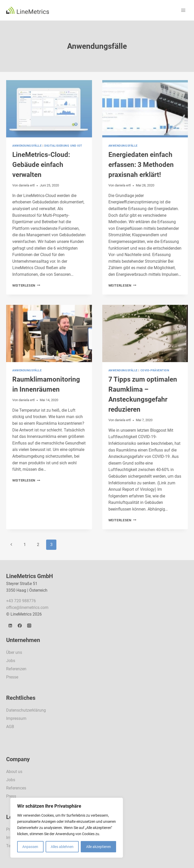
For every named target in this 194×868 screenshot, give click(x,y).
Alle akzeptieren (99, 847)
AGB (10, 727)
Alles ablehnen (62, 847)
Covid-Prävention (155, 370)
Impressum (16, 718)
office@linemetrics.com (27, 607)
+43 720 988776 (21, 601)
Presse (12, 677)
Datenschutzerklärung (26, 710)
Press (11, 796)
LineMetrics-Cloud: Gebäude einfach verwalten (41, 165)
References (16, 788)
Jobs (11, 661)
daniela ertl (27, 185)
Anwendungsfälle (27, 146)
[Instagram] (29, 626)
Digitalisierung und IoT (63, 146)
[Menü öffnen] (183, 10)
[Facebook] (20, 626)
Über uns (14, 652)
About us (14, 772)
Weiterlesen (26, 285)
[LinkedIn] (10, 626)
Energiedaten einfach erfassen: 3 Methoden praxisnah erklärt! (141, 165)
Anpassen (30, 847)
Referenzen (16, 669)
